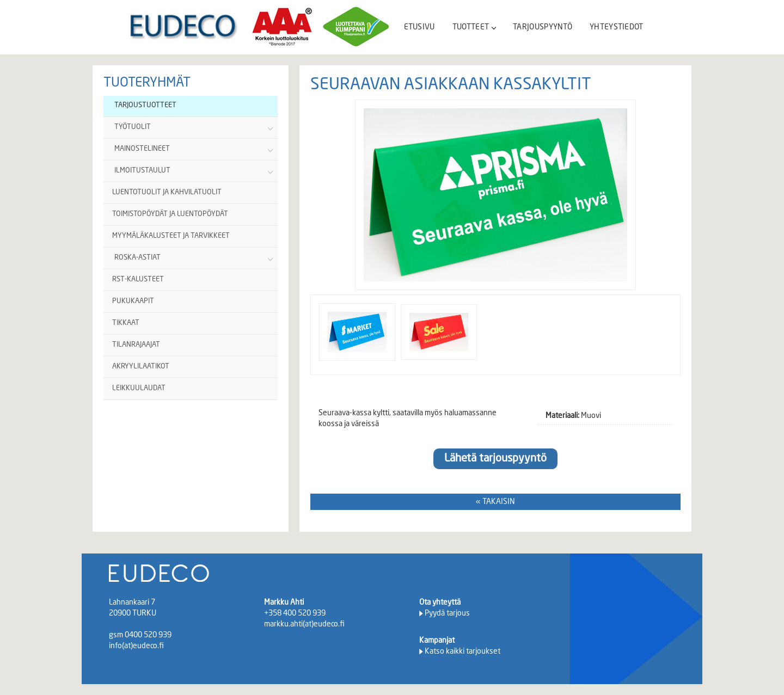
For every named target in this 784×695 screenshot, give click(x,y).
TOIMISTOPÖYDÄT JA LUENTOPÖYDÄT (170, 214)
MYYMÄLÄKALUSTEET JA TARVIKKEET (171, 236)
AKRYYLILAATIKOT (141, 367)
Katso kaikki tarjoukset (463, 651)
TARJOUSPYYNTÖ (543, 27)
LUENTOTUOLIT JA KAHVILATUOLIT (167, 192)
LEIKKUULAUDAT (139, 388)
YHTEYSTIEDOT (617, 27)
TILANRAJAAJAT (136, 345)
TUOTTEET (474, 27)
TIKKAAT (126, 323)
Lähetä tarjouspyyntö (495, 459)
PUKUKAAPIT (133, 301)
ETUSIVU (419, 27)
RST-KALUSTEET (138, 279)
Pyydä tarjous (447, 613)
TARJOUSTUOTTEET (145, 105)
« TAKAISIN (495, 502)
